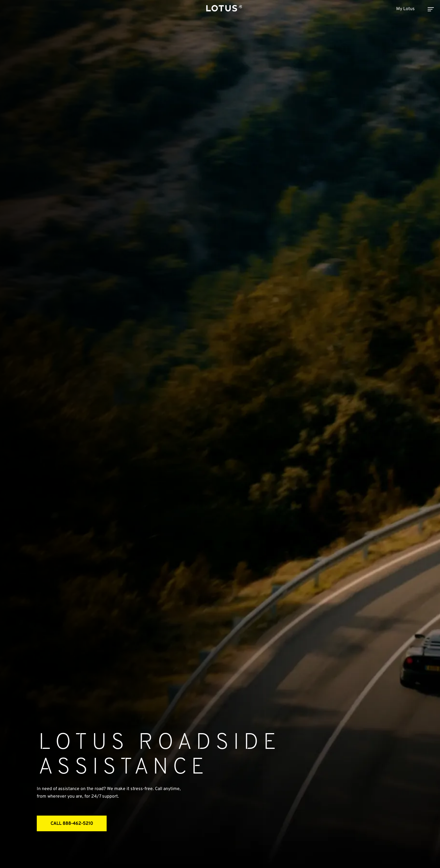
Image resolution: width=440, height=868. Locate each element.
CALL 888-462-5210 (72, 824)
